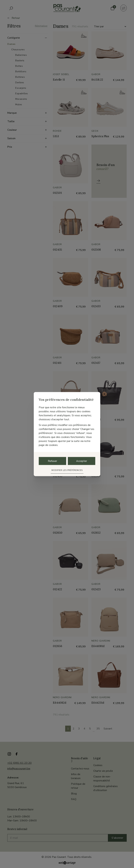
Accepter (82, 461)
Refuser (52, 461)
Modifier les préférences (67, 470)
